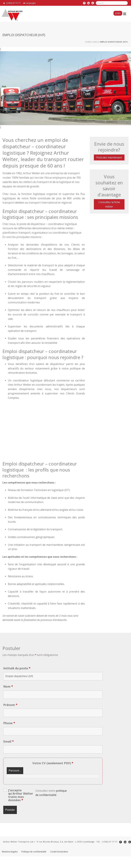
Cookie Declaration (59, 852)
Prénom (10, 705)
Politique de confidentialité (34, 852)
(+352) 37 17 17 (13, 3)
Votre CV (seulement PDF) (53, 763)
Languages (30, 3)
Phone (9, 723)
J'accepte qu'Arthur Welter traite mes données (21, 795)
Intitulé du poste (17, 668)
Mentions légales (10, 852)
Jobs (118, 13)
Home (88, 42)
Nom (8, 686)
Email (9, 741)
